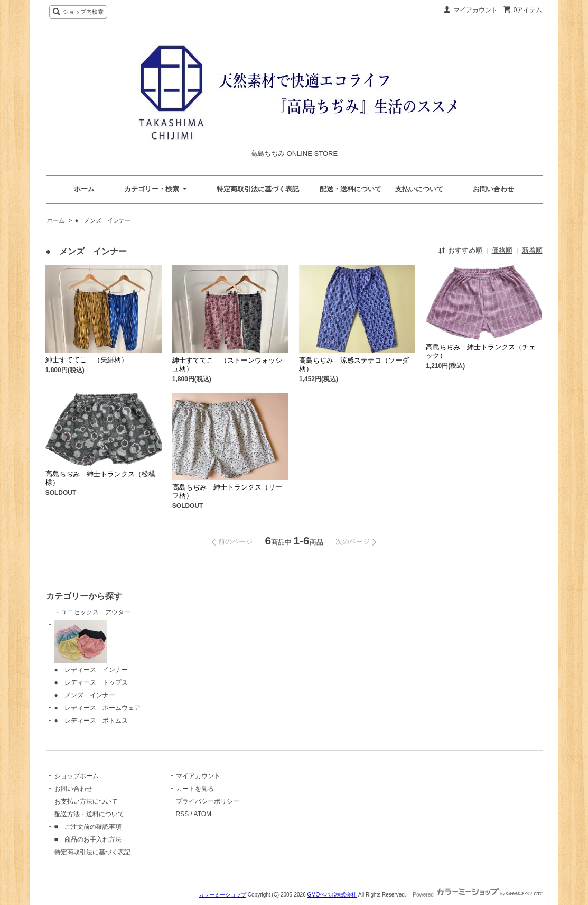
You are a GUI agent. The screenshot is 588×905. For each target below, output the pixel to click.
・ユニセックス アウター (92, 612)
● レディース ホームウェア (97, 708)
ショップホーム (77, 776)
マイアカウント (475, 10)
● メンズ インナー (103, 220)
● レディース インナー (91, 647)
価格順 (502, 250)
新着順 (532, 250)
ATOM (203, 814)
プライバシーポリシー (208, 801)
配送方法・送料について (89, 814)
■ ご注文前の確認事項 (88, 827)
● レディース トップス (91, 682)
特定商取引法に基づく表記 (92, 852)
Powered (477, 895)
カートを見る (195, 789)
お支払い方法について (86, 801)
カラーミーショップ (222, 895)
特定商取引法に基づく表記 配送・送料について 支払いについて (330, 189)
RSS (183, 814)
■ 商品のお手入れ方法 (88, 839)
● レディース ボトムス (91, 721)
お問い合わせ (493, 189)
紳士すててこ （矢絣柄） (87, 360)
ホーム (84, 189)
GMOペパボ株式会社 (332, 895)
